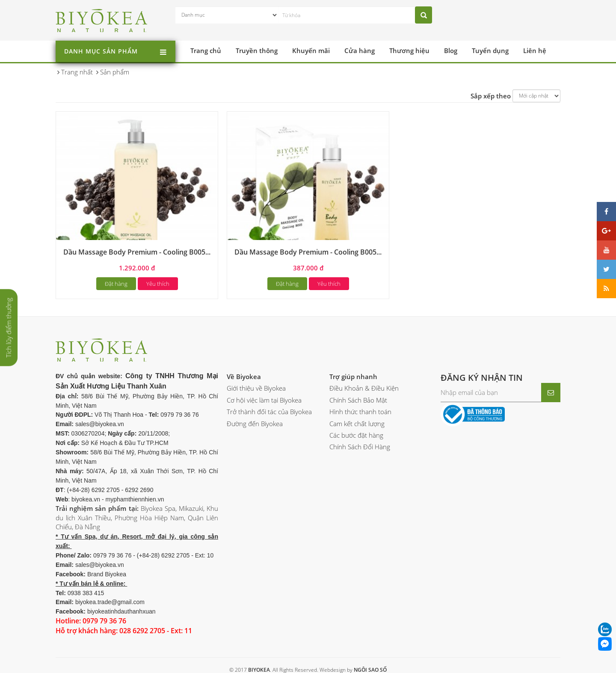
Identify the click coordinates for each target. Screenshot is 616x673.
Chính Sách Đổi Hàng (360, 447)
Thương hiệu (409, 50)
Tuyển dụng (490, 50)
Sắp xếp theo (491, 96)
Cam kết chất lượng (357, 424)
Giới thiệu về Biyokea (256, 388)
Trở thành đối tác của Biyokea (269, 412)
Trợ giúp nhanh (353, 377)
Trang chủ (206, 50)
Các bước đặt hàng (356, 435)
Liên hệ (535, 50)
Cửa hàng (360, 50)
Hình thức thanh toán (360, 412)
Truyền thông (257, 50)
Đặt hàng (116, 284)
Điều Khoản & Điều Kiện (364, 388)
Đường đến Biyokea (255, 424)
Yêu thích (158, 284)
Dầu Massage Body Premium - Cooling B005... (137, 252)
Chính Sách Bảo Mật (358, 400)
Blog (451, 50)
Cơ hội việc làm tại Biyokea (264, 400)
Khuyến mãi (311, 50)
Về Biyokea (244, 377)
